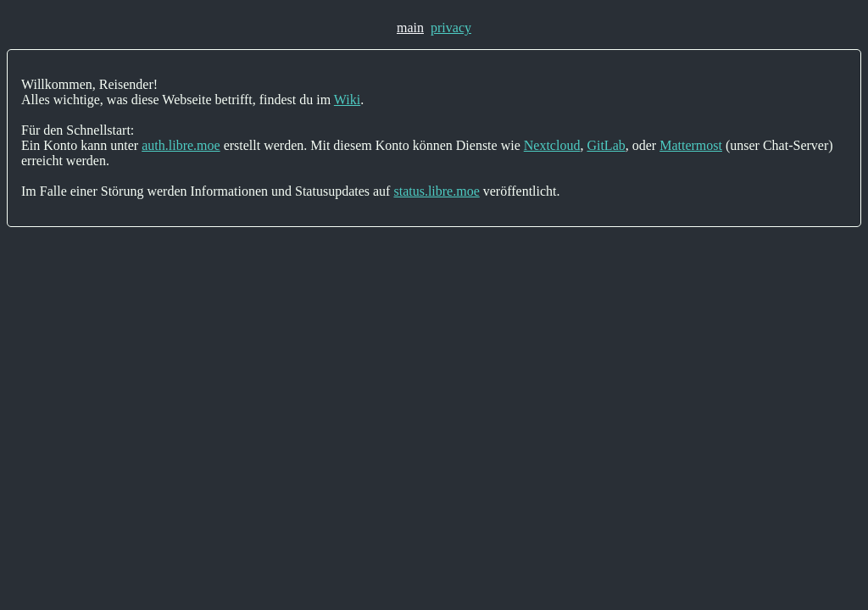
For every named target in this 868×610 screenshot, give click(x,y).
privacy (451, 28)
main (410, 28)
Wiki (347, 100)
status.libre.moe (436, 191)
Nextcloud (552, 145)
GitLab (606, 145)
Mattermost (691, 145)
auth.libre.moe (181, 145)
